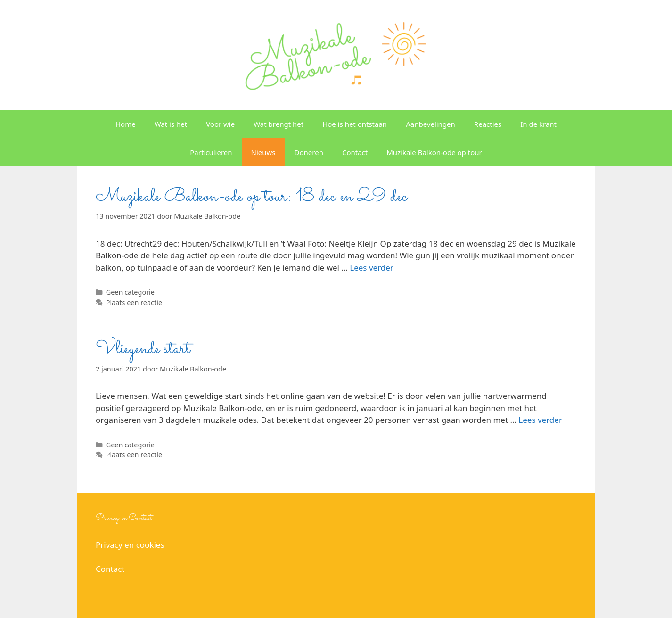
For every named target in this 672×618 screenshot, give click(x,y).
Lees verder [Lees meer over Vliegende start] (540, 420)
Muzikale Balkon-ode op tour (434, 152)
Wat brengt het (279, 124)
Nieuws (263, 152)
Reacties (488, 124)
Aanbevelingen (430, 124)
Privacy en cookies (130, 545)
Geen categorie (130, 292)
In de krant (538, 124)
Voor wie (220, 124)
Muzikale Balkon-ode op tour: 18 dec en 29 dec (252, 197)
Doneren (309, 152)
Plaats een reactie (134, 302)
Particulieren (211, 152)
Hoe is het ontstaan (355, 124)
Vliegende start (143, 349)
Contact (355, 152)
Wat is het (171, 124)
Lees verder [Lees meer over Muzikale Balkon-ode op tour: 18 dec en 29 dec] (372, 268)
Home (126, 124)
